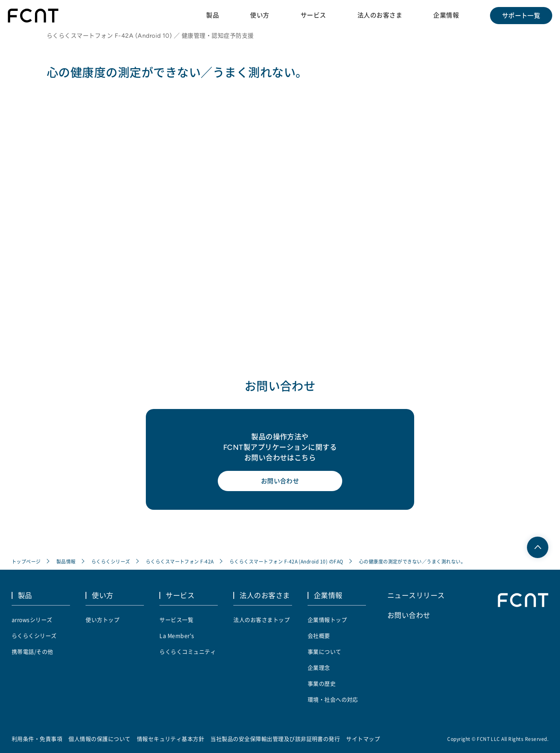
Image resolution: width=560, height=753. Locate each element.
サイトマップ (363, 739)
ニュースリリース (416, 595)
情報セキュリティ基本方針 (171, 739)
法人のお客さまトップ (262, 620)
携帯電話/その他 (32, 651)
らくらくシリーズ (111, 561)
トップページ (26, 561)
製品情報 (66, 561)
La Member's (177, 635)
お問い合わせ (280, 481)
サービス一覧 (176, 620)
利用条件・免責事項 (37, 739)
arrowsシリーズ (32, 620)
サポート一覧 (521, 16)
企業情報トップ (327, 620)
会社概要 (319, 635)
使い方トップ (102, 620)
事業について (325, 651)
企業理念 (319, 667)
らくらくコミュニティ (188, 651)
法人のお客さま (380, 15)
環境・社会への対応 (333, 699)
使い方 (260, 15)
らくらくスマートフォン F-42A (180, 561)
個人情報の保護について (99, 739)
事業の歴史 (322, 683)
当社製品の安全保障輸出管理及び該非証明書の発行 (275, 739)
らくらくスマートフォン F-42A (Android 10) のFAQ (286, 561)
